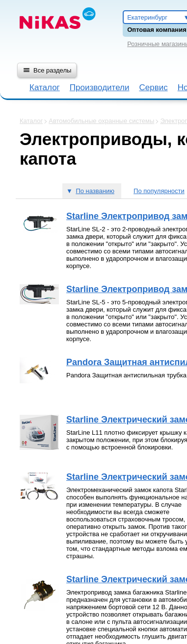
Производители (100, 87)
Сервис (153, 87)
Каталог (45, 87)
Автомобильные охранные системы (101, 121)
